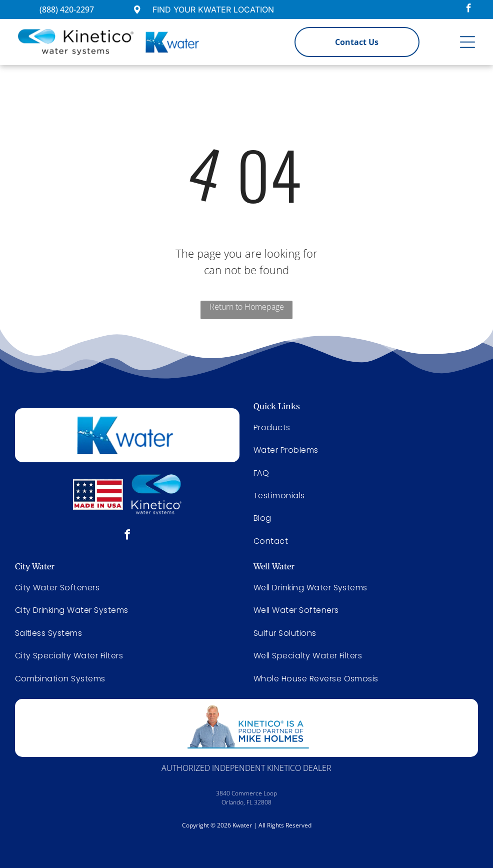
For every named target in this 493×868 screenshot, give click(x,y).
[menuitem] (127, 588)
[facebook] (469, 10)
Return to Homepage (247, 307)
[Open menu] (467, 42)
